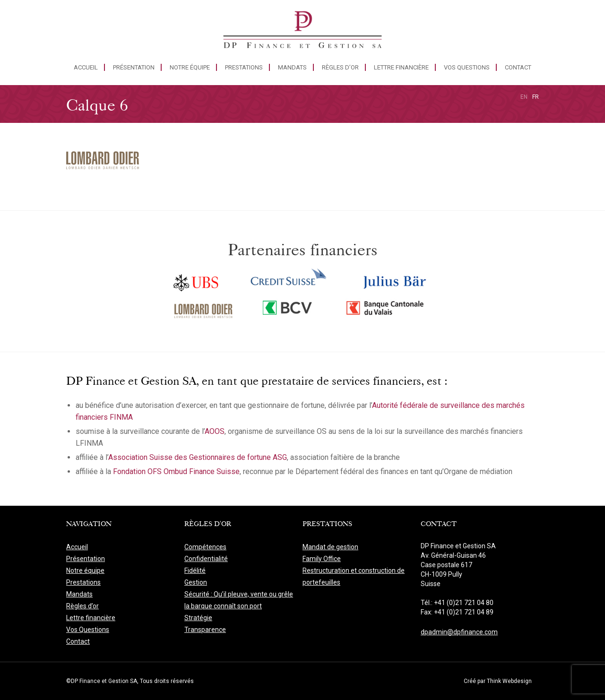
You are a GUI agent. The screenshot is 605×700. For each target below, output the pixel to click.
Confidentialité (206, 559)
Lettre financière (401, 67)
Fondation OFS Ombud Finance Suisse (176, 471)
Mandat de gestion (330, 547)
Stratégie (198, 618)
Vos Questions (467, 67)
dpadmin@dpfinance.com (459, 632)
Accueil (86, 67)
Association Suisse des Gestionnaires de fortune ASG (198, 457)
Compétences (205, 547)
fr (536, 97)
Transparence (205, 630)
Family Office (322, 559)
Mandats (292, 67)
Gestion (196, 582)
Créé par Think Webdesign (498, 681)
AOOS (215, 431)
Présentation (134, 67)
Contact (518, 67)
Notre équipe (190, 67)
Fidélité (195, 570)
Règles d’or (340, 67)
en (524, 97)
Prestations (244, 67)
